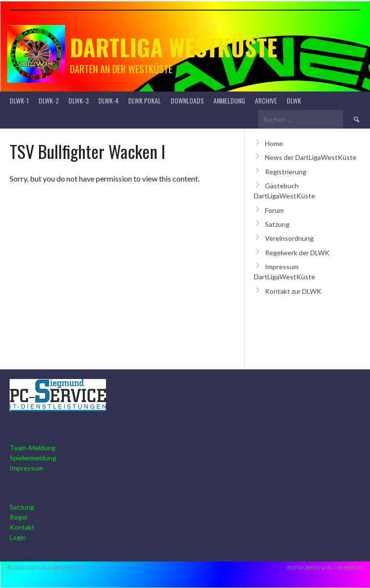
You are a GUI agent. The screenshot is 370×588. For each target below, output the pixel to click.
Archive (266, 100)
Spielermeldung (33, 458)
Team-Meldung (33, 448)
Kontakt (22, 527)
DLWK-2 (49, 100)
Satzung (277, 224)
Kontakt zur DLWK (293, 291)
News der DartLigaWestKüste (311, 157)
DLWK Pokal (145, 100)
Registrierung (286, 172)
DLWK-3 (79, 100)
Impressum (26, 468)
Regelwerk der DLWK (297, 253)
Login (18, 537)
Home (274, 143)
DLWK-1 (19, 100)
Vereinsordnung (289, 238)
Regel (18, 517)
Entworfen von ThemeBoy (325, 568)
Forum (274, 210)
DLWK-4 (108, 100)
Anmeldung (229, 100)
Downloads (187, 100)
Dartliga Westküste (174, 47)
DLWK (294, 100)
